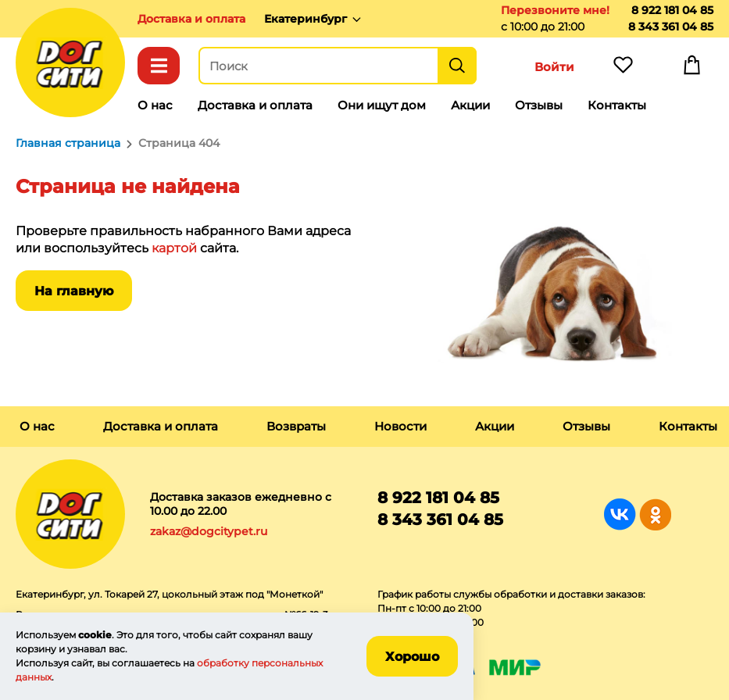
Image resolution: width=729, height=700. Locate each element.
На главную (74, 291)
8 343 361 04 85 (671, 27)
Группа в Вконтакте (620, 514)
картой (174, 248)
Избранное (623, 69)
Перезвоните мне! (555, 10)
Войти (554, 67)
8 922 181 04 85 (672, 10)
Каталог (159, 66)
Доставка (191, 19)
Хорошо (412, 657)
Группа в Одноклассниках (655, 514)
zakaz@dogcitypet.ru (209, 531)
